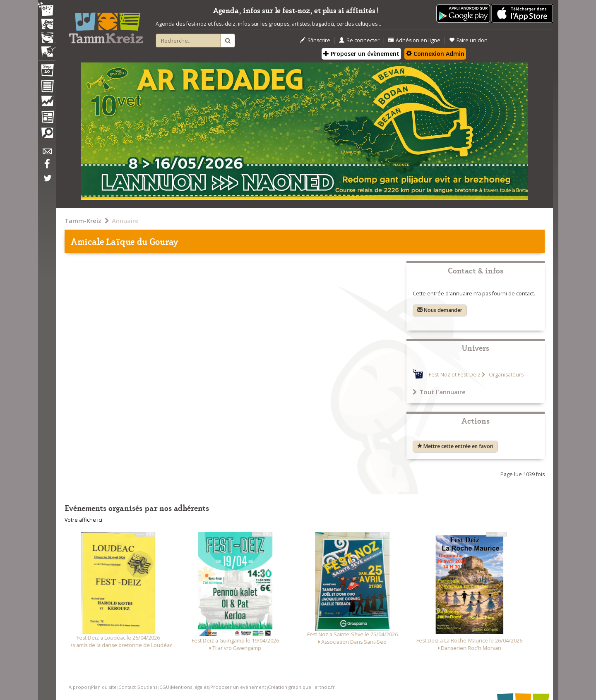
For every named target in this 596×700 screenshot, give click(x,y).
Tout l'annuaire (439, 392)
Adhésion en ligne (414, 40)
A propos (79, 687)
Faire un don (468, 40)
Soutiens (147, 687)
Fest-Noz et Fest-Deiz (455, 375)
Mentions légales (190, 687)
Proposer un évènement (361, 54)
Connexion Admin (435, 54)
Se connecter (359, 40)
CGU (164, 687)
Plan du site (104, 687)
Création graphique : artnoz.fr (301, 687)
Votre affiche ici (83, 520)
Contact (127, 687)
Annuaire (125, 221)
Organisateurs (506, 375)
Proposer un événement (238, 687)
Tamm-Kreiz (83, 221)
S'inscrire (315, 40)
